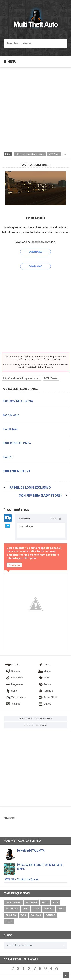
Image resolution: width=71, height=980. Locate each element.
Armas (44, 665)
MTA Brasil (10, 818)
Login (9, 922)
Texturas (13, 704)
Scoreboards (13, 902)
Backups (11, 915)
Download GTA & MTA (31, 851)
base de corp (11, 415)
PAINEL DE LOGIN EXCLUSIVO (30, 488)
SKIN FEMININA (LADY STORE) (40, 495)
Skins (11, 691)
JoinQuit (49, 909)
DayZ (61, 909)
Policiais (36, 915)
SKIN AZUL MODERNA (16, 471)
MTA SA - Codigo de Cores (22, 879)
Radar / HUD (47, 697)
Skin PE (8, 457)
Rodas (44, 684)
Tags (23, 915)
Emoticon (14, 565)
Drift (26, 909)
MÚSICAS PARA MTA (36, 725)
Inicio (8, 154)
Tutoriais (45, 691)
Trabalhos (12, 909)
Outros (44, 704)
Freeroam (31, 902)
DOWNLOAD (35, 266)
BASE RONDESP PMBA (17, 443)
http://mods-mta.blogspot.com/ (30, 154)
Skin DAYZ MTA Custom (18, 401)
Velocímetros (15, 697)
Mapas (44, 671)
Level (36, 909)
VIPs (55, 902)
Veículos (13, 665)
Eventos (50, 915)
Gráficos (13, 671)
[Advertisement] (35, 108)
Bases (45, 902)
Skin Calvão (10, 429)
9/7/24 (53, 519)
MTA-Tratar (54, 154)
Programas (14, 684)
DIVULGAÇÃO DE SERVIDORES (36, 719)
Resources (14, 678)
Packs (44, 678)
